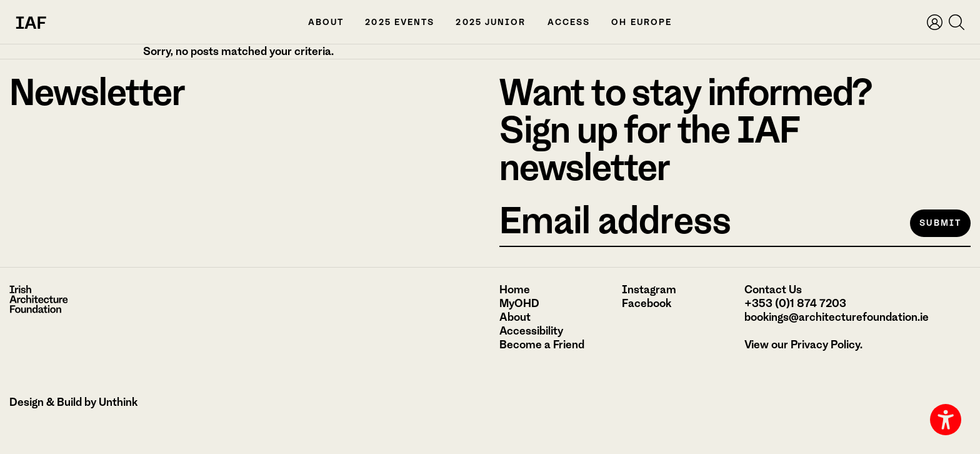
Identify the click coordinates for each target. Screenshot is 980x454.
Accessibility (531, 331)
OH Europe (642, 22)
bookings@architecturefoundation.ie (837, 317)
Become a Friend (542, 345)
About (326, 22)
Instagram (649, 290)
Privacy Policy (825, 345)
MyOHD (519, 303)
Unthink (118, 402)
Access (569, 22)
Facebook (647, 303)
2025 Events (400, 22)
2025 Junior (491, 22)
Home (515, 290)
